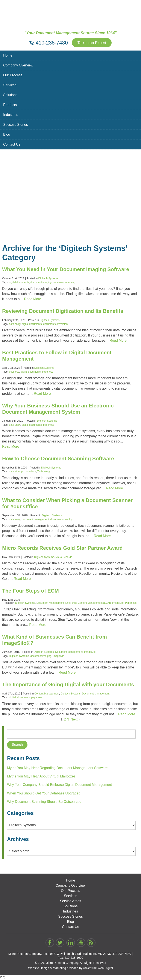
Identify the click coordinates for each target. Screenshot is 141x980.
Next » (75, 719)
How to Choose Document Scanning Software (58, 459)
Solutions (10, 95)
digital (12, 697)
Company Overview (18, 65)
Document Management (50, 603)
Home (8, 55)
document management (35, 519)
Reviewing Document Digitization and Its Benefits (63, 311)
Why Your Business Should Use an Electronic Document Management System (58, 409)
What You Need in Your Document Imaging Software (66, 269)
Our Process (13, 75)
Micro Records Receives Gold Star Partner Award (62, 548)
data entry (15, 324)
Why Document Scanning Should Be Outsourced (44, 802)
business (14, 372)
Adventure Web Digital (98, 968)
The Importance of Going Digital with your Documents (68, 684)
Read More (33, 299)
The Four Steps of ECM (30, 591)
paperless (48, 372)
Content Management (47, 694)
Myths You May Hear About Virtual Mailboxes (41, 776)
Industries (11, 115)
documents (23, 697)
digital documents (19, 282)
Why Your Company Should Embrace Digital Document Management (59, 785)
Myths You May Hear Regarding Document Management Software (57, 768)
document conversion (55, 324)
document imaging (41, 282)
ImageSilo (118, 603)
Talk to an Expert (92, 43)
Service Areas (70, 901)
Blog (7, 134)
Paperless (131, 603)
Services (10, 85)
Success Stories (16, 125)
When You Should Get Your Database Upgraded (44, 793)
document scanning (64, 282)
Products (10, 105)
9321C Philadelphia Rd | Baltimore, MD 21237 (81, 954)
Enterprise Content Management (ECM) (88, 603)
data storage (16, 472)
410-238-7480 (122, 954)
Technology (44, 472)
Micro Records (64, 557)
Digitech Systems (48, 278)
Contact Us (12, 144)
